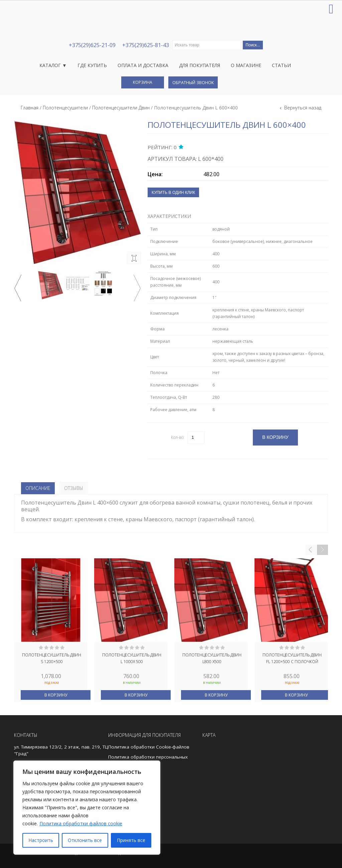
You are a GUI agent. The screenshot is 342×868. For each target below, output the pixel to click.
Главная (30, 108)
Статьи (281, 65)
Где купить (92, 65)
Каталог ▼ (53, 65)
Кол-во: (178, 437)
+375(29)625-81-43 (146, 45)
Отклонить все (85, 840)
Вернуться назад (302, 108)
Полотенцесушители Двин (121, 108)
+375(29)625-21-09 (92, 45)
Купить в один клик (173, 193)
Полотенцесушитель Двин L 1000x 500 (132, 658)
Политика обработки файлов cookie (81, 823)
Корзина (143, 82)
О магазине (246, 65)
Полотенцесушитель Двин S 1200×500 (52, 658)
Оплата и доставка (143, 65)
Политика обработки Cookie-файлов (149, 747)
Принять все (131, 840)
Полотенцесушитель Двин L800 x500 (212, 658)
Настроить (41, 840)
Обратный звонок (193, 82)
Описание (38, 488)
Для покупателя (200, 65)
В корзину (56, 695)
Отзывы (74, 488)
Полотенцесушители (65, 108)
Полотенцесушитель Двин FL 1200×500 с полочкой (292, 658)
